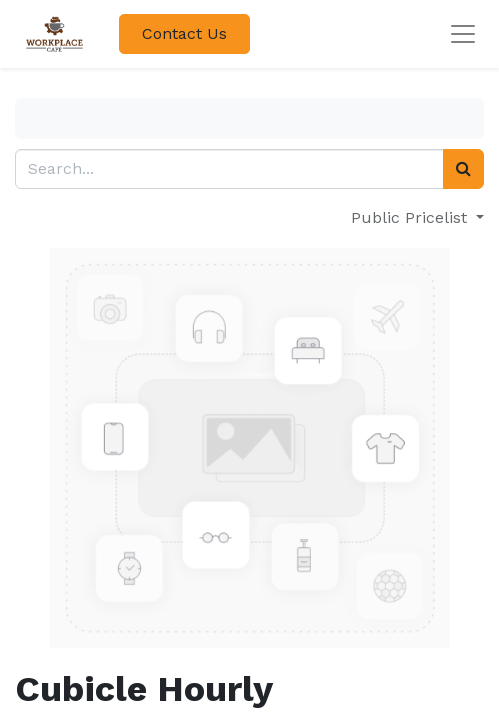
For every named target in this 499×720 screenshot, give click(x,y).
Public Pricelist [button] (411, 217)
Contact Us (184, 33)
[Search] (463, 169)
